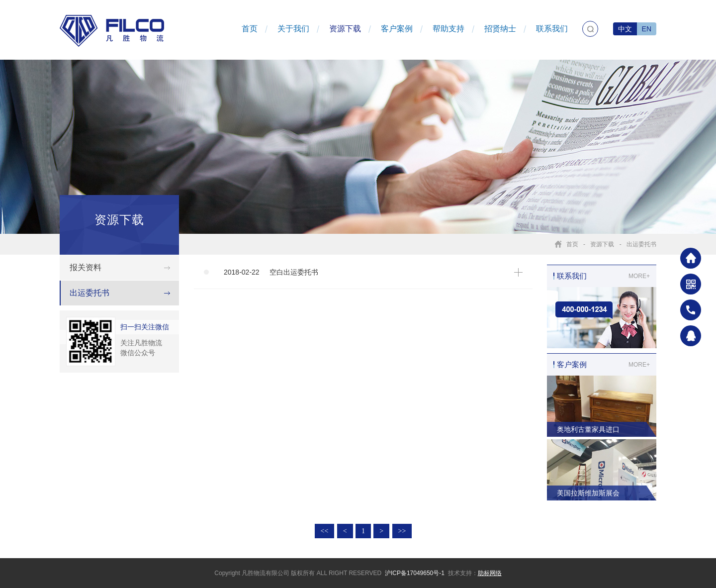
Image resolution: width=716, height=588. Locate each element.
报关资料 (86, 267)
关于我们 (293, 29)
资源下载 (345, 29)
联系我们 (552, 29)
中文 (625, 29)
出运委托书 (641, 244)
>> (402, 531)
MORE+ (639, 276)
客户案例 (397, 29)
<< (325, 531)
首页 (250, 29)
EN (647, 29)
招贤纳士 (500, 29)
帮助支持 (448, 29)
